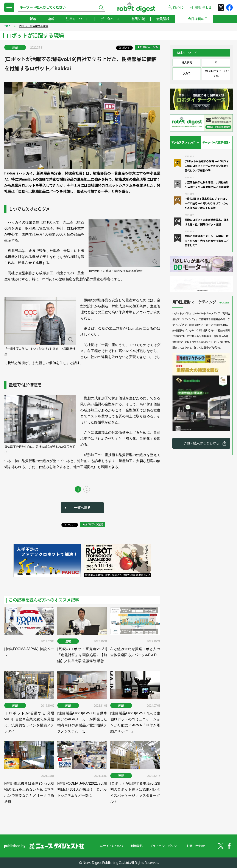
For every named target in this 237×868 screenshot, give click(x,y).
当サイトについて (112, 846)
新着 (33, 19)
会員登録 (163, 19)
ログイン (179, 7)
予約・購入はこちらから (201, 443)
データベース (110, 19)
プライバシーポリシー (165, 846)
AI (216, 62)
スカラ (187, 73)
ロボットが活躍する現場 (34, 26)
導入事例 (187, 62)
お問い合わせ (203, 7)
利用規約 (137, 846)
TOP (7, 26)
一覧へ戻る (82, 508)
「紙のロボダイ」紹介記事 (216, 73)
